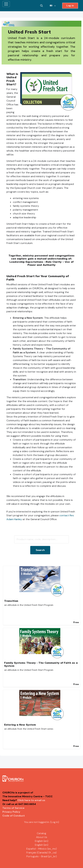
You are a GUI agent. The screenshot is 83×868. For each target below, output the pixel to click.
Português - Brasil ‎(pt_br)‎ (42, 856)
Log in (70, 6)
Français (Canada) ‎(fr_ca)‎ (41, 853)
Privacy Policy (11, 812)
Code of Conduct (14, 816)
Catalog (41, 833)
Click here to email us (31, 800)
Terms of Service (13, 808)
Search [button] (40, 550)
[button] (41, 6)
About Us (42, 837)
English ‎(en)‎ (42, 841)
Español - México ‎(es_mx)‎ (42, 849)
